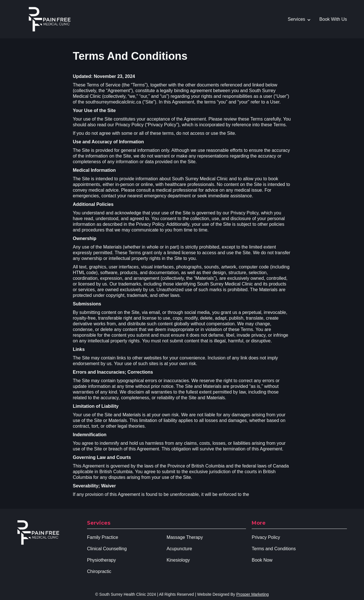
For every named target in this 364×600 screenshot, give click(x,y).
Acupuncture (179, 549)
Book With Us (333, 19)
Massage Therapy (185, 537)
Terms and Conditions (274, 549)
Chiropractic (99, 571)
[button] (302, 19)
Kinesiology (178, 560)
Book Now (262, 560)
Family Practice (103, 537)
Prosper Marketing (253, 594)
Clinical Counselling (107, 549)
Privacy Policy (266, 537)
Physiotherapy (101, 560)
